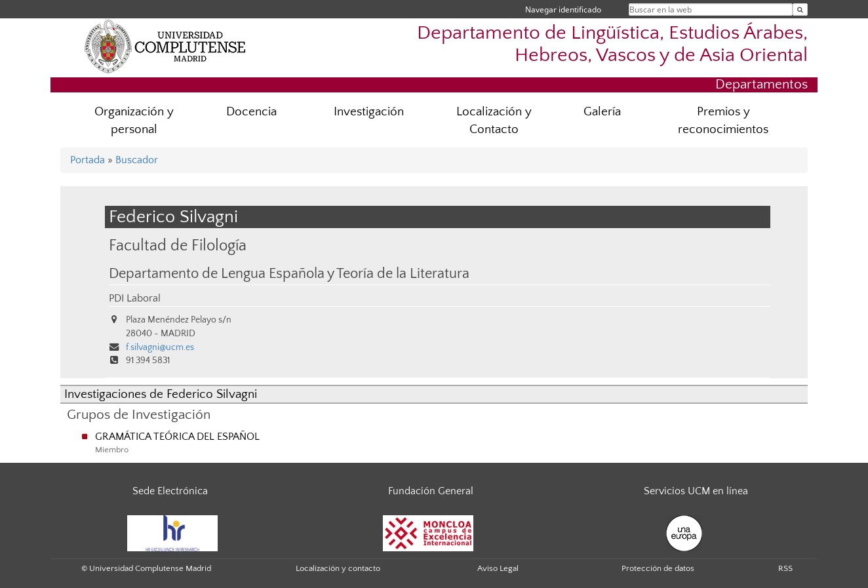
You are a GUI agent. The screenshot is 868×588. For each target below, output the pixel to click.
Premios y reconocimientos (723, 121)
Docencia (251, 112)
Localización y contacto (338, 568)
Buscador (137, 160)
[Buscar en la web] (800, 10)
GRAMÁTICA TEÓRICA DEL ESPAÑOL (177, 437)
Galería (602, 112)
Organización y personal (134, 121)
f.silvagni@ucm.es (160, 347)
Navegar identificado (563, 10)
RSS (785, 568)
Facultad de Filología (178, 245)
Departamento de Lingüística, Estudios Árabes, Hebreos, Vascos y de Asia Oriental (612, 44)
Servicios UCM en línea (696, 491)
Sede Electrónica (170, 491)
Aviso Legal (498, 568)
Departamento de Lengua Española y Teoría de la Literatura (289, 274)
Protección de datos (658, 568)
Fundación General (431, 491)
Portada (88, 160)
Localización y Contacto (494, 121)
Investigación (369, 112)
